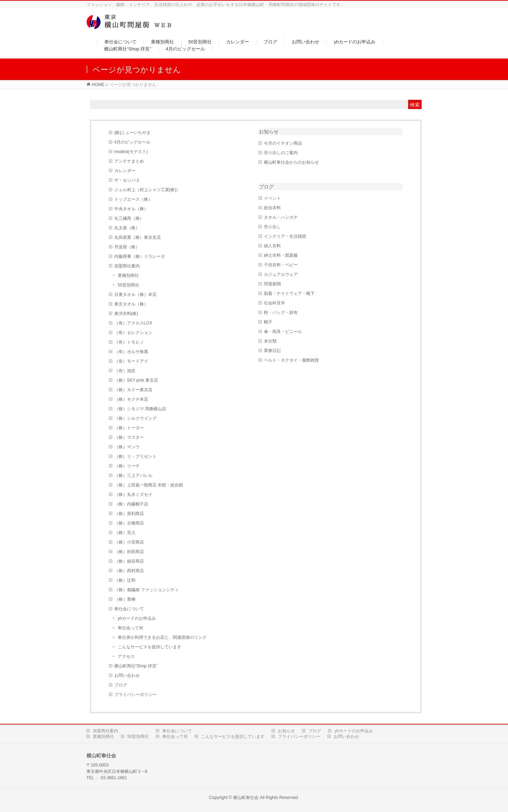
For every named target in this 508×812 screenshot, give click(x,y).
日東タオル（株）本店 (135, 295)
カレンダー (125, 171)
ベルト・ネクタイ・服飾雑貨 (291, 360)
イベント (272, 198)
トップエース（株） (133, 199)
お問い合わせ (127, 675)
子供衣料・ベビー (281, 265)
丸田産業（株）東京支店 (138, 237)
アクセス (126, 656)
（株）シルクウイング (135, 418)
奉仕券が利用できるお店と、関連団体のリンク (162, 637)
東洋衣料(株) (126, 314)
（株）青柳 (129, 599)
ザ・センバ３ (127, 180)
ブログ (121, 685)
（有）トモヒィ (129, 342)
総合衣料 (272, 208)
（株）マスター (129, 437)
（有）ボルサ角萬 (131, 352)
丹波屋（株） (127, 247)
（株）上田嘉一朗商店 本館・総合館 (149, 485)
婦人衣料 (272, 246)
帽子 (268, 322)
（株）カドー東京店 (133, 390)
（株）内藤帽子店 (131, 504)
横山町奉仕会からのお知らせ (291, 162)
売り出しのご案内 (281, 153)
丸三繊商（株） (129, 218)
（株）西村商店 (129, 571)
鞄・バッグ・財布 (281, 313)
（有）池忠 (125, 371)
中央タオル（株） (131, 209)
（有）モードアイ (131, 361)
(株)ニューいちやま (133, 133)
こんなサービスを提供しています (150, 647)
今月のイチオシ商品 (283, 143)
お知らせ (269, 132)
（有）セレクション (133, 333)
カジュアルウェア (281, 274)
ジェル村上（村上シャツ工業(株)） (147, 190)
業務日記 (272, 351)
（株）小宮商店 (129, 542)
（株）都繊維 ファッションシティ (147, 590)
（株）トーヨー (129, 428)
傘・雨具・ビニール (283, 332)
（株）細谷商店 (129, 561)
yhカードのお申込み (137, 618)
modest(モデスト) (131, 152)
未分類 (270, 341)
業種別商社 (128, 275)
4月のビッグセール (132, 142)
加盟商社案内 (127, 266)
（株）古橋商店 (129, 523)
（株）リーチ (127, 466)
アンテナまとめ (129, 161)
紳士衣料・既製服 (281, 255)
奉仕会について (129, 609)
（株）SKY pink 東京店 (136, 380)
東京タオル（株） (131, 304)
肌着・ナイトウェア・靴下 (289, 293)
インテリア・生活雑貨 (285, 236)
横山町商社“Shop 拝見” (136, 666)
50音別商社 (129, 285)
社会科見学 (274, 303)
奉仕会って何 (131, 628)
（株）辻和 (125, 580)
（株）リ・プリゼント (135, 456)
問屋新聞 (272, 284)
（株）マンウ (127, 447)
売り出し (272, 227)
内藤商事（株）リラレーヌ (140, 256)
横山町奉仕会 (246, 798)
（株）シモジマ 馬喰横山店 (140, 409)
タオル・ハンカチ (281, 217)
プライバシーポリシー (135, 695)
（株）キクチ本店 (131, 399)
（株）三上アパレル (133, 475)
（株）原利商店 (129, 514)
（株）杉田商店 (129, 552)
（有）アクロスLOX (133, 323)
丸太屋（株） (127, 228)
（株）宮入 (125, 533)
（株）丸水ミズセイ (133, 495)
